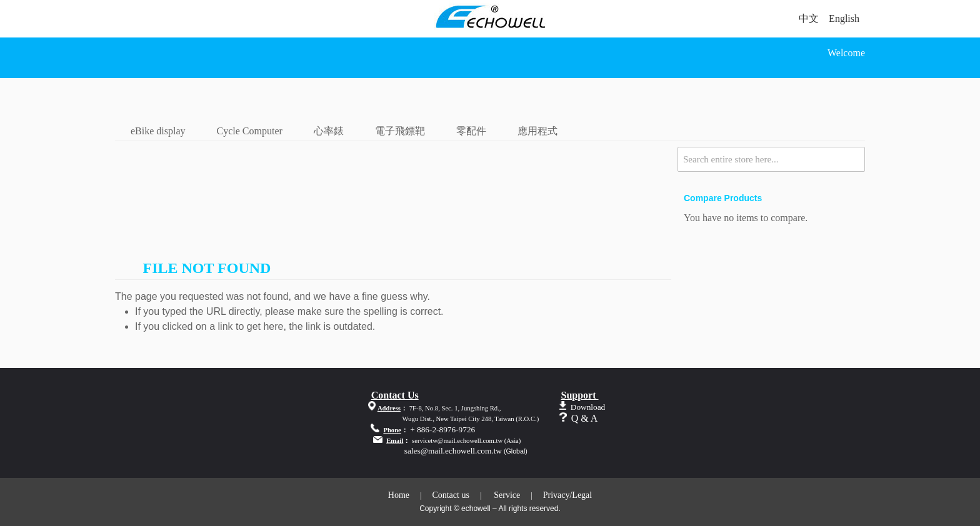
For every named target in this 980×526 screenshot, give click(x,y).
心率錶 (329, 131)
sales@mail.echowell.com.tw (453, 451)
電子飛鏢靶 (400, 131)
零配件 (471, 131)
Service (507, 495)
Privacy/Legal (568, 495)
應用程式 (537, 131)
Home (399, 495)
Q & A (585, 418)
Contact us (451, 495)
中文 (809, 18)
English (844, 18)
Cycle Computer (250, 131)
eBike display (158, 131)
